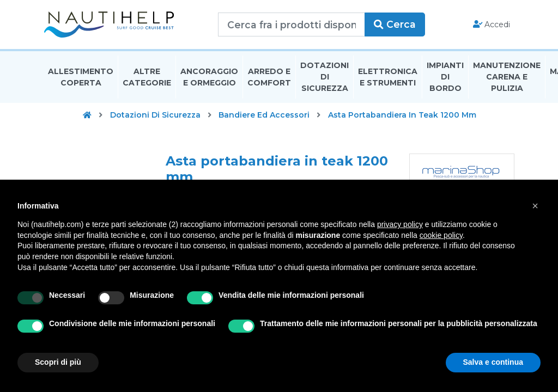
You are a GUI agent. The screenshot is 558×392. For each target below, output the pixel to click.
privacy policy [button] (400, 224)
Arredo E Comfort (269, 78)
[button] (535, 206)
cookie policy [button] (441, 235)
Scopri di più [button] (58, 362)
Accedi (492, 25)
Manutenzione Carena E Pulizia (507, 78)
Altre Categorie (147, 78)
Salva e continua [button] (493, 362)
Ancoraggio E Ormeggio (209, 78)
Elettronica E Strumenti (388, 78)
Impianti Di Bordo (445, 78)
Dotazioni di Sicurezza (325, 78)
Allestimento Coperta (81, 78)
